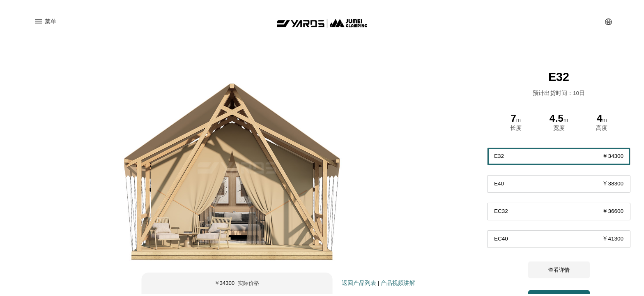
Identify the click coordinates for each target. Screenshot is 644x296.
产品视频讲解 (398, 285)
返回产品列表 (359, 285)
